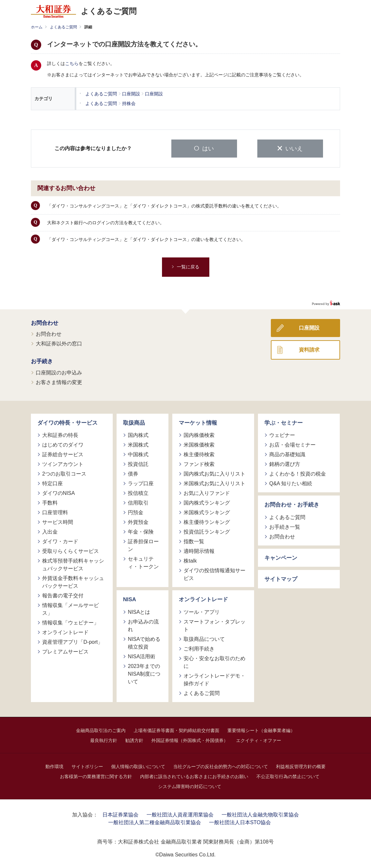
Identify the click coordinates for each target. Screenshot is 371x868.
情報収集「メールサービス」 (71, 608)
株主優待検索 (199, 454)
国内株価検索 (199, 434)
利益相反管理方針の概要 (301, 766)
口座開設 (309, 327)
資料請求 (309, 349)
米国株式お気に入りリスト (214, 483)
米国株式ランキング (207, 512)
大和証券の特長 (60, 434)
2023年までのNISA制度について (144, 673)
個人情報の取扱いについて (138, 766)
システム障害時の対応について (190, 786)
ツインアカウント (63, 463)
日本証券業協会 (120, 814)
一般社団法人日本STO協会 (240, 821)
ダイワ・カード (60, 541)
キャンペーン (281, 557)
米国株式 (138, 444)
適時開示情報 (199, 550)
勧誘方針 (134, 739)
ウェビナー (282, 434)
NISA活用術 (142, 656)
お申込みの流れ (143, 625)
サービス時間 (58, 521)
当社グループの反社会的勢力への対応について (221, 766)
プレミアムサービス (65, 651)
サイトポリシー (87, 766)
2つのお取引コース (64, 473)
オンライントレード (65, 632)
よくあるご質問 (63, 27)
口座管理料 (55, 512)
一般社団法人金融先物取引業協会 (260, 814)
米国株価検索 (199, 444)
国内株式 (138, 434)
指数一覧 (194, 541)
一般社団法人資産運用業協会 (180, 814)
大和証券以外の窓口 (59, 343)
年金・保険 (141, 531)
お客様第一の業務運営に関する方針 (96, 776)
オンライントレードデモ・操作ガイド (214, 679)
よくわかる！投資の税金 (298, 473)
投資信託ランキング (207, 531)
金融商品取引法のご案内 (101, 729)
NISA (130, 599)
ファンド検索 (199, 463)
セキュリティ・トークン (143, 562)
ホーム (37, 27)
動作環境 (54, 766)
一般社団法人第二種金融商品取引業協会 (155, 821)
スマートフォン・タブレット (214, 625)
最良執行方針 (104, 739)
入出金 (50, 531)
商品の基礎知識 (287, 454)
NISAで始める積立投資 (144, 642)
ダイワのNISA (58, 492)
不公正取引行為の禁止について (288, 776)
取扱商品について (204, 638)
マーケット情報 (198, 422)
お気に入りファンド (207, 492)
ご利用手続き (199, 648)
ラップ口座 (141, 483)
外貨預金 (138, 521)
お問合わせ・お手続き (292, 504)
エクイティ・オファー (259, 739)
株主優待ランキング (207, 521)
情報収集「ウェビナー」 (71, 622)
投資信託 (138, 463)
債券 (133, 473)
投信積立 (138, 492)
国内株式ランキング (207, 502)
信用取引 (138, 502)
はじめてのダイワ (63, 444)
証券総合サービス (63, 454)
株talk (190, 560)
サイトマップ (281, 579)
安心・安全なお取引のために (214, 661)
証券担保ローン (143, 545)
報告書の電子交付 (63, 595)
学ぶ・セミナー (284, 422)
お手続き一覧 (285, 526)
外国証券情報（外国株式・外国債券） (190, 739)
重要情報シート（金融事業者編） (261, 729)
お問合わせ (45, 322)
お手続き (42, 361)
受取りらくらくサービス (71, 550)
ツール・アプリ (202, 611)
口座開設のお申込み (59, 372)
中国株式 (138, 454)
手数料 (50, 502)
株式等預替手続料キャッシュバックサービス (73, 564)
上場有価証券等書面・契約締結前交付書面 (176, 729)
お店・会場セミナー (292, 444)
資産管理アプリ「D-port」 (72, 641)
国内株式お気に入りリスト (214, 473)
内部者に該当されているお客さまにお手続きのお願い (194, 776)
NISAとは (139, 611)
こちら (72, 64)
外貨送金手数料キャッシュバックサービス (73, 581)
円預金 (136, 512)
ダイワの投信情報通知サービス (214, 574)
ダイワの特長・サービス (67, 422)
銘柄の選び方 (285, 463)
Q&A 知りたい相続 (291, 483)
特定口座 (52, 483)
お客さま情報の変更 (59, 381)
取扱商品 (134, 422)
